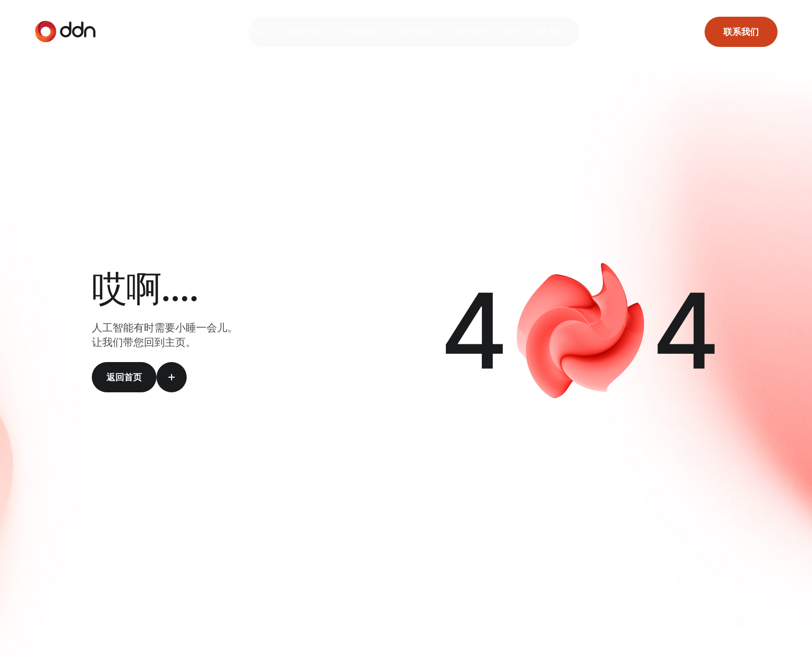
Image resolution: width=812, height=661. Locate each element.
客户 (517, 32)
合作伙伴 (478, 32)
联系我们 (741, 32)
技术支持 (556, 32)
